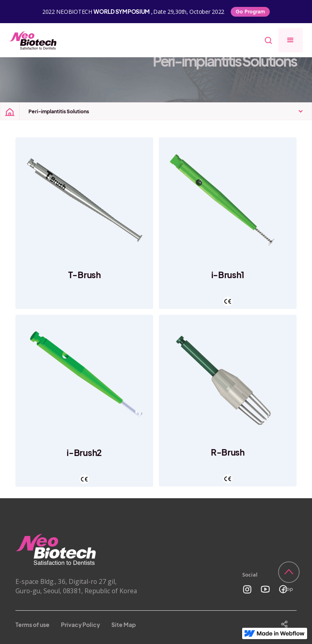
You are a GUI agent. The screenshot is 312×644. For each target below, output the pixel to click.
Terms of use (32, 625)
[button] (290, 40)
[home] (34, 40)
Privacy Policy (80, 625)
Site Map (123, 625)
